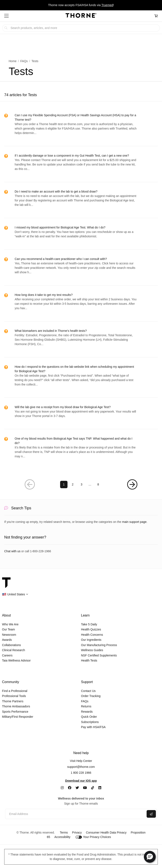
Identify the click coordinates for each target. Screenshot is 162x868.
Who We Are (10, 624)
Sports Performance (15, 712)
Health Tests (89, 660)
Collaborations (12, 645)
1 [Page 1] (64, 484)
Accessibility (62, 837)
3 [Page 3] (82, 484)
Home (13, 61)
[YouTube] (85, 788)
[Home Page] (81, 16)
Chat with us (12, 551)
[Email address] (75, 814)
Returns (86, 706)
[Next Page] (132, 485)
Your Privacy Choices (93, 837)
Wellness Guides (92, 650)
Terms (64, 832)
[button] (6, 16)
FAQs (24, 61)
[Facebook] (70, 788)
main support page (134, 522)
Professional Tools (14, 696)
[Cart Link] (156, 16)
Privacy (77, 832)
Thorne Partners (13, 701)
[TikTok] (93, 788)
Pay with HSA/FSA (93, 727)
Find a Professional (15, 691)
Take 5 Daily (89, 624)
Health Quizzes (91, 629)
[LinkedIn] (100, 788)
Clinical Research (14, 650)
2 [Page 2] (73, 484)
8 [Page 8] (98, 484)
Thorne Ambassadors (16, 706)
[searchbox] (81, 28)
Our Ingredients (91, 640)
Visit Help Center (81, 761)
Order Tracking (91, 696)
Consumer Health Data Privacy (106, 832)
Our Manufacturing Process (99, 645)
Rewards (87, 712)
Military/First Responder (18, 717)
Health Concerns (92, 635)
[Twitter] (77, 788)
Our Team (9, 629)
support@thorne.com (81, 767)
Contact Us (88, 691)
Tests (35, 61)
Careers (7, 655)
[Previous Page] (30, 485)
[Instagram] (62, 788)
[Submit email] (151, 814)
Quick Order (89, 717)
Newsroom (9, 635)
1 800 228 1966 (81, 773)
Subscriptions (90, 722)
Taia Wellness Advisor (16, 660)
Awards (7, 640)
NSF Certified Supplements (99, 655)
